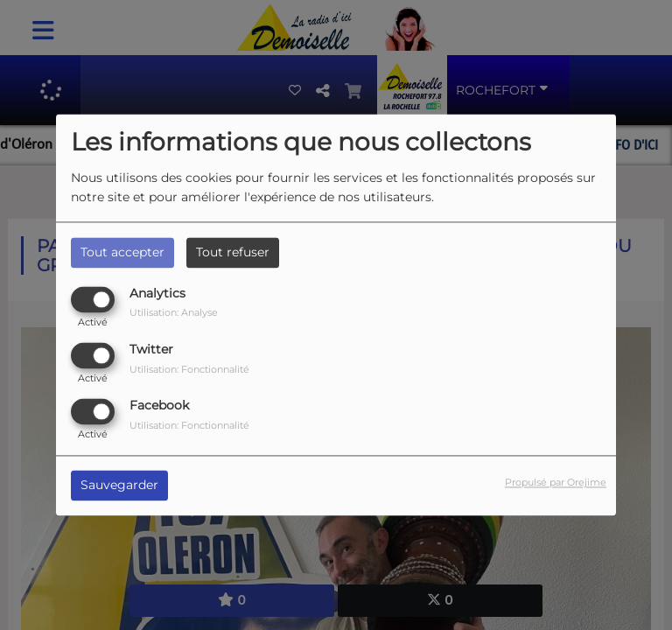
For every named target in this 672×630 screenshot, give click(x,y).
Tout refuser (233, 252)
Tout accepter (122, 252)
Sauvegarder (119, 486)
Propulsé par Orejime (556, 483)
